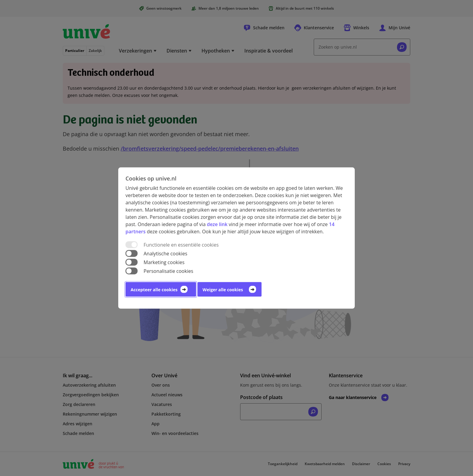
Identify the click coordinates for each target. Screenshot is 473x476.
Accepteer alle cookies (154, 290)
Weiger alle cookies (223, 290)
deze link (217, 224)
